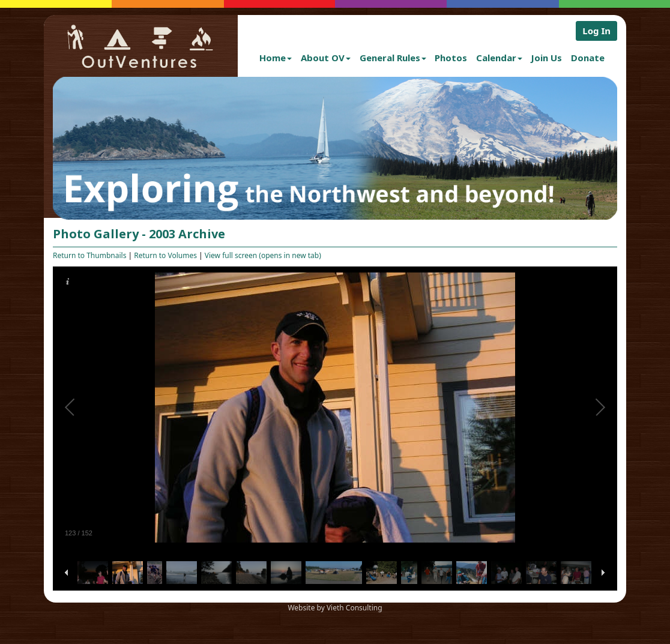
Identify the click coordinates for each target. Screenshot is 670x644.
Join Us (546, 58)
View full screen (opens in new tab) (263, 255)
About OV (326, 58)
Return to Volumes (165, 255)
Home (276, 58)
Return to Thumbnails (89, 255)
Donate (588, 58)
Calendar (499, 58)
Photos (451, 58)
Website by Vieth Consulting (335, 608)
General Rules (393, 58)
